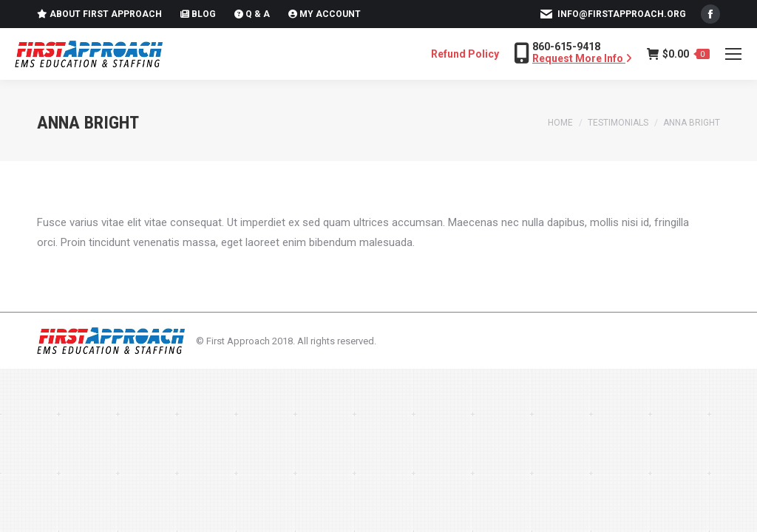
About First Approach (99, 14)
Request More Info (582, 58)
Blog (198, 14)
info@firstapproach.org (622, 14)
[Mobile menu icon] (733, 54)
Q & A (252, 14)
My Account (325, 14)
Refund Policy (465, 54)
